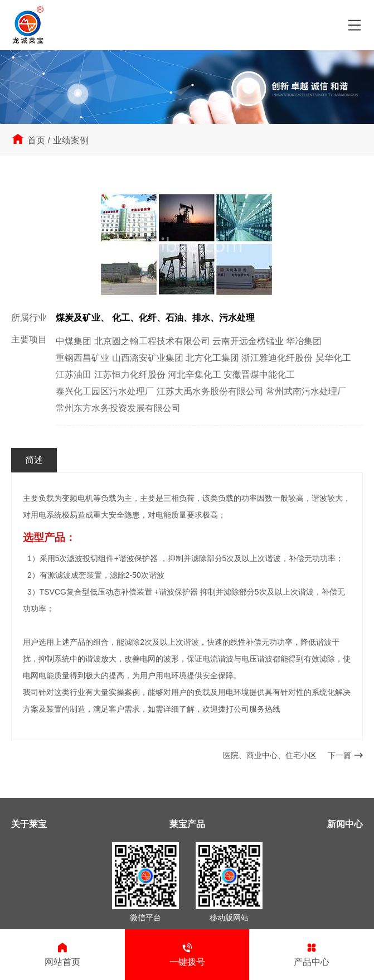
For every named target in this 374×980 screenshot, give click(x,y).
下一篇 (345, 755)
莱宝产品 (187, 824)
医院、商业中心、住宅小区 (270, 755)
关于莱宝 (29, 824)
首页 (36, 140)
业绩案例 (71, 140)
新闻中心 (345, 824)
